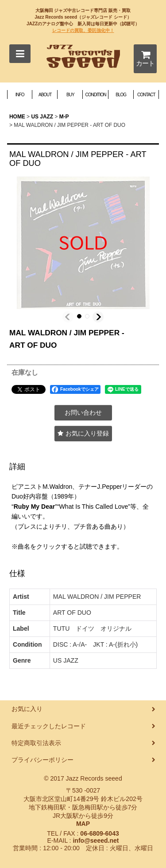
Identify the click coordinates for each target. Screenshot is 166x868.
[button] (20, 54)
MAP (83, 824)
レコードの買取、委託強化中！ (83, 30)
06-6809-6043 (99, 833)
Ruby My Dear (35, 507)
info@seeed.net (96, 841)
